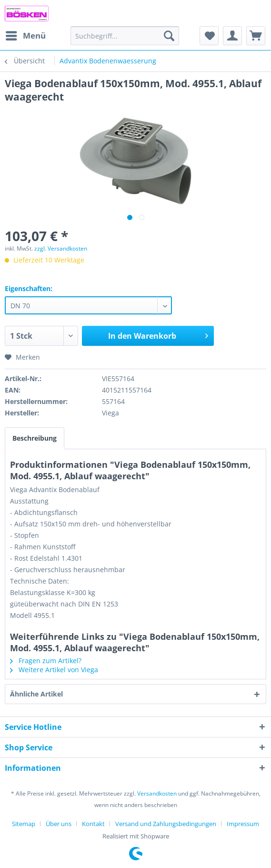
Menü (26, 35)
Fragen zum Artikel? (46, 661)
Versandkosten (157, 793)
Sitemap (24, 824)
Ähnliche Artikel (36, 694)
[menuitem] (25, 36)
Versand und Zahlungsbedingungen (166, 824)
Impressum (243, 824)
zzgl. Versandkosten (61, 248)
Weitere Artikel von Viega (54, 670)
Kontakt (93, 824)
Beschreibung (35, 438)
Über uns (59, 824)
